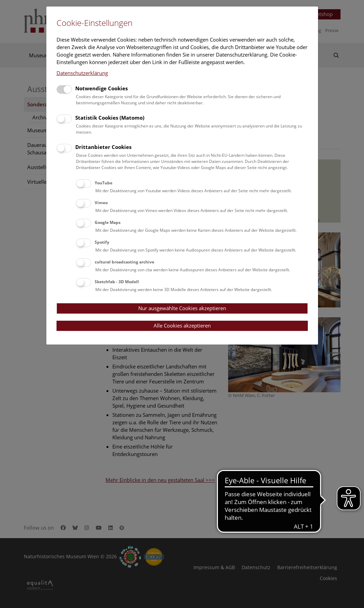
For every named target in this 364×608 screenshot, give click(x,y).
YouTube (104, 183)
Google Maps (108, 222)
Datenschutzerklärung (82, 73)
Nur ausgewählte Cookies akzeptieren (182, 308)
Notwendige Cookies (101, 88)
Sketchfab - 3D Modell (117, 282)
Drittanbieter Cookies (103, 147)
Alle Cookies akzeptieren (182, 325)
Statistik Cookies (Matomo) (110, 118)
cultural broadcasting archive (124, 262)
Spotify (102, 242)
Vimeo (101, 203)
